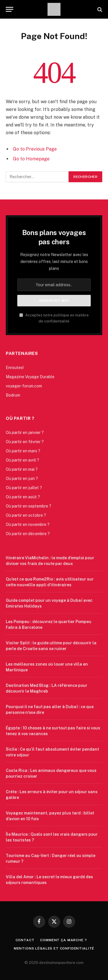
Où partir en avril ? (22, 460)
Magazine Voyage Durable (30, 377)
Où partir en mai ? (22, 469)
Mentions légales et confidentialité (54, 948)
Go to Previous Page (35, 149)
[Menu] (10, 9)
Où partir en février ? (25, 442)
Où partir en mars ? (23, 451)
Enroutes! (15, 368)
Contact (25, 940)
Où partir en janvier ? (25, 433)
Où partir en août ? (23, 497)
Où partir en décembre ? (28, 534)
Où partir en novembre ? (28, 524)
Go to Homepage (31, 159)
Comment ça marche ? (63, 940)
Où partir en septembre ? (29, 506)
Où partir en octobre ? (26, 515)
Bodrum (13, 395)
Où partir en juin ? (22, 479)
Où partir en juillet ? (24, 488)
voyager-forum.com (24, 386)
